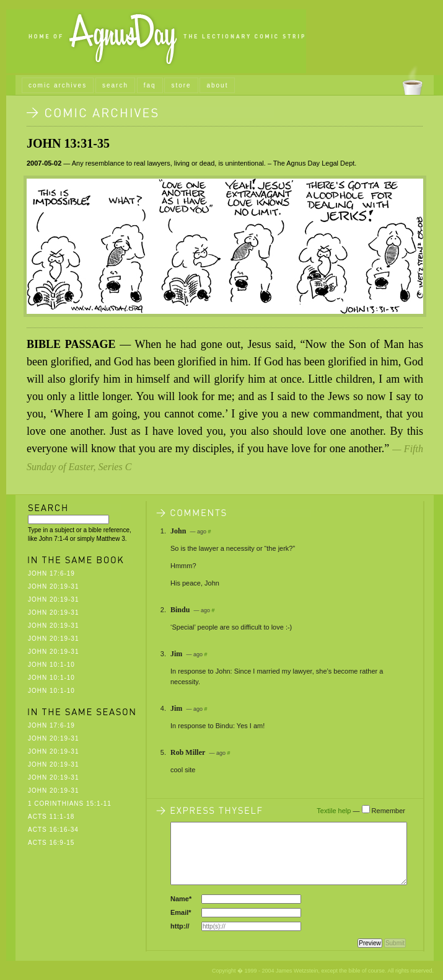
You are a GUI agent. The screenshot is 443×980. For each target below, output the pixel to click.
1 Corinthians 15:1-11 (70, 804)
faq (150, 85)
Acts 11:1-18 (51, 817)
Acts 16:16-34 (53, 830)
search (115, 85)
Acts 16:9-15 (51, 843)
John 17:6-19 (51, 573)
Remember (388, 811)
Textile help (334, 811)
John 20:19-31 (53, 586)
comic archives (58, 85)
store (181, 85)
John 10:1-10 (51, 665)
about (217, 85)
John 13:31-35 (68, 143)
